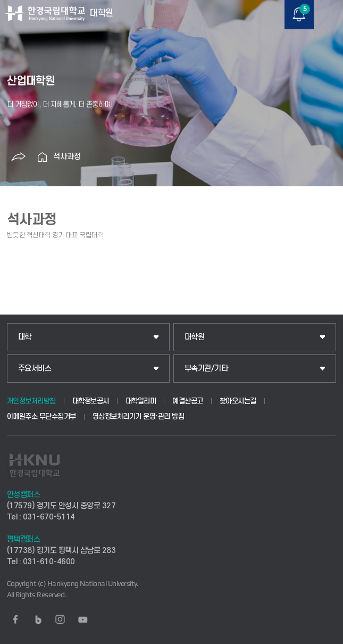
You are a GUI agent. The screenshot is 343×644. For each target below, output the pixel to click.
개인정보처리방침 (31, 401)
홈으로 (43, 157)
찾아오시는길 (238, 401)
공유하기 (19, 157)
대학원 (195, 337)
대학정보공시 (91, 401)
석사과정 (67, 157)
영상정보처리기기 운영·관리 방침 (139, 416)
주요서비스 (35, 369)
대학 (25, 337)
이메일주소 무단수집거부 (41, 416)
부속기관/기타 (206, 369)
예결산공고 (188, 401)
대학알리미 (141, 401)
